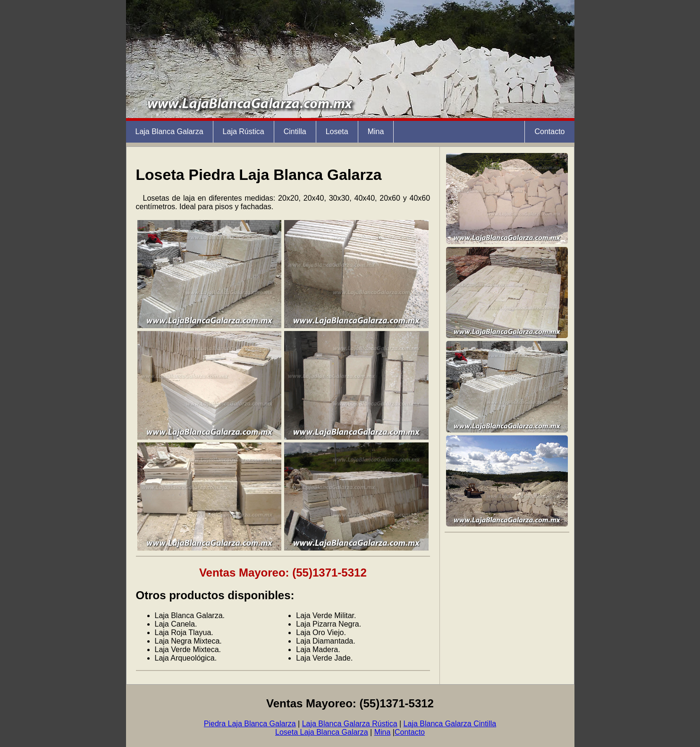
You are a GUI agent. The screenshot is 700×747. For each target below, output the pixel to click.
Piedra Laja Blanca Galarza (250, 724)
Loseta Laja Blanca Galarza (322, 732)
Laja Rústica (244, 132)
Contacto (549, 132)
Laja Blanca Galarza (169, 132)
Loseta (337, 132)
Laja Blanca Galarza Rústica (350, 724)
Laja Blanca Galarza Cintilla (450, 724)
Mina (376, 132)
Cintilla (295, 132)
